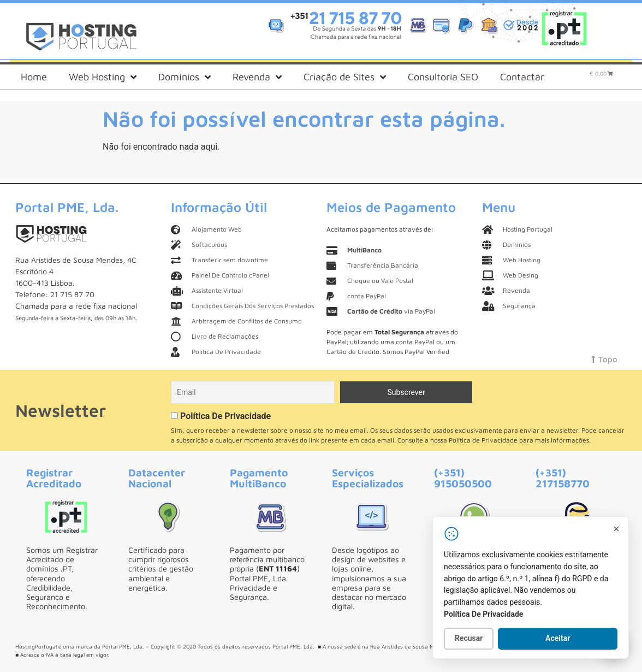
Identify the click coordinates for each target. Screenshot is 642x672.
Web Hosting (103, 77)
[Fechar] (616, 529)
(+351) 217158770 (563, 478)
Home (34, 77)
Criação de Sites (345, 77)
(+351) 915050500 (463, 478)
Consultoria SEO (443, 77)
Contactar (522, 77)
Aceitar (558, 638)
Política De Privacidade (225, 416)
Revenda (257, 77)
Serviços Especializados (368, 478)
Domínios (185, 77)
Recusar (469, 638)
